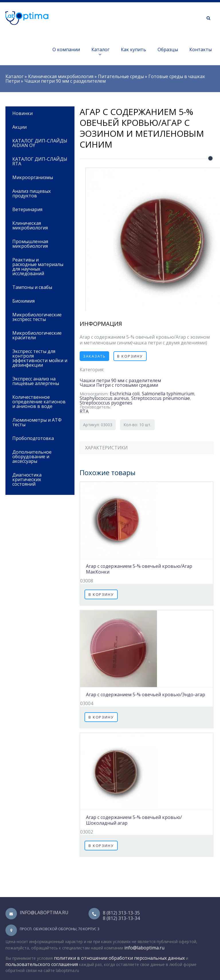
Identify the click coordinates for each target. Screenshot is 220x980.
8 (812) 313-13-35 (121, 913)
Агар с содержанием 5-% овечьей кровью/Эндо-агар (146, 695)
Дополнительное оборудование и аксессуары (38, 456)
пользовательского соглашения (42, 964)
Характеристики (106, 448)
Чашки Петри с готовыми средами (119, 385)
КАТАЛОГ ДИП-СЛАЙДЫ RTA (40, 161)
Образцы (168, 49)
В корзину (130, 356)
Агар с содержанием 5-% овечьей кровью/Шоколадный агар (134, 820)
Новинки (22, 113)
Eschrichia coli (125, 394)
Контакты (201, 49)
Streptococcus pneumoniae (161, 398)
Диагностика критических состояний (38, 479)
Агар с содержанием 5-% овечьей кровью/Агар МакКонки (139, 569)
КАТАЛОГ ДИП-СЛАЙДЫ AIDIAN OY (40, 143)
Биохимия (38, 300)
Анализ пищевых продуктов (38, 193)
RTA (84, 411)
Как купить (133, 49)
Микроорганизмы (33, 177)
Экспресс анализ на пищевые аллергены (36, 381)
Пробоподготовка (38, 438)
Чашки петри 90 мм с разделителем (65, 81)
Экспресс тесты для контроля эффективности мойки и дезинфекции (40, 358)
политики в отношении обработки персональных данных (119, 958)
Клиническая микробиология (61, 76)
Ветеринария (38, 209)
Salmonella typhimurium (168, 394)
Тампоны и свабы (32, 287)
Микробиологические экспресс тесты (38, 317)
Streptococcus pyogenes (106, 403)
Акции (19, 127)
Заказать (94, 356)
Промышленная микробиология (38, 243)
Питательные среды (121, 76)
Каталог (100, 52)
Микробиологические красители (37, 335)
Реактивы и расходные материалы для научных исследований (38, 266)
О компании (66, 49)
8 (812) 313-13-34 (121, 918)
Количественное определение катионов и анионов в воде (39, 402)
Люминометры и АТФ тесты (37, 422)
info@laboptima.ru (44, 912)
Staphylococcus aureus (104, 398)
